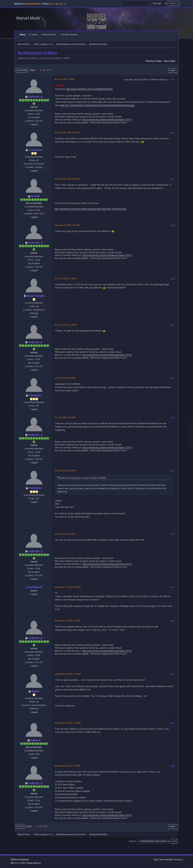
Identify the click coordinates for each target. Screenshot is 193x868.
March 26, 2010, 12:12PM (66, 278)
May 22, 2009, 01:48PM (65, 79)
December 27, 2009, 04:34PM (67, 225)
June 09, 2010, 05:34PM (65, 534)
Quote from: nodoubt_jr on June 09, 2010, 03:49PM (83, 478)
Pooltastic (36, 395)
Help (156, 860)
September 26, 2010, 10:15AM (68, 674)
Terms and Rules (166, 860)
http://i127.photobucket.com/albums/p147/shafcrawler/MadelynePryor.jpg (97, 105)
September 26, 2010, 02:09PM (68, 766)
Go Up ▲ (179, 860)
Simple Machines (34, 863)
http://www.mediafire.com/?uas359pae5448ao (89, 89)
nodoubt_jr (35, 97)
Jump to (132, 841)
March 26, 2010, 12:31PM (66, 325)
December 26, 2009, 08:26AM (67, 179)
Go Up (20, 826)
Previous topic (154, 61)
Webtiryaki (24, 860)
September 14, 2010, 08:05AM (68, 587)
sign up (62, 4)
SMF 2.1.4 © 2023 (18, 863)
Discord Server (48, 35)
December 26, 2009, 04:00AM (67, 133)
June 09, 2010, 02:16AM (65, 378)
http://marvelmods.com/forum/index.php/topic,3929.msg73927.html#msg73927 (91, 209)
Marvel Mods (28, 18)
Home (22, 35)
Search (33, 35)
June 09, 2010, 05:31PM (65, 471)
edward (36, 740)
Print (173, 71)
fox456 (35, 196)
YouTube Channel (68, 35)
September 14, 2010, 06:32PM (68, 621)
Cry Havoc (35, 150)
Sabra (36, 691)
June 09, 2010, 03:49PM (65, 417)
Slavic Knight (35, 296)
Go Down (22, 70)
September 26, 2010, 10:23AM (68, 723)
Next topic (170, 61)
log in (52, 4)
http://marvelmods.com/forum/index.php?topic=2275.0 (107, 120)
